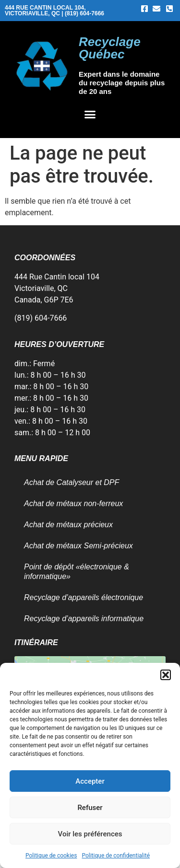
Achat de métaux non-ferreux (73, 503)
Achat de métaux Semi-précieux (78, 546)
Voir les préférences (90, 834)
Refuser (90, 808)
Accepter (90, 781)
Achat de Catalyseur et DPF (72, 482)
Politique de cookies (51, 856)
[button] (166, 675)
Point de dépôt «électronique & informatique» (77, 572)
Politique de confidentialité (116, 856)
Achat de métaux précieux (68, 525)
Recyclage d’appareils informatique (84, 619)
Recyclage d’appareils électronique (84, 597)
